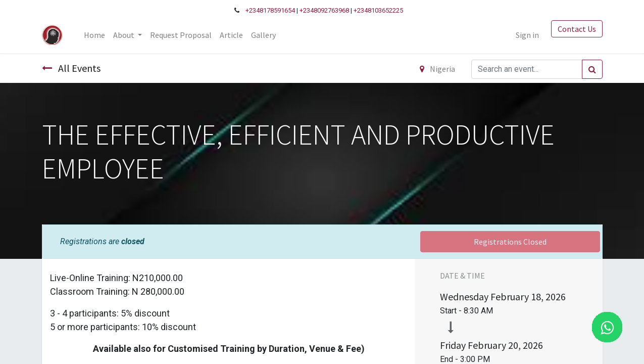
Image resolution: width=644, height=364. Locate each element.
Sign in (527, 35)
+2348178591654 (270, 10)
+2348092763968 (324, 10)
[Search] (592, 69)
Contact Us (577, 29)
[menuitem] (94, 35)
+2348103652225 (378, 10)
